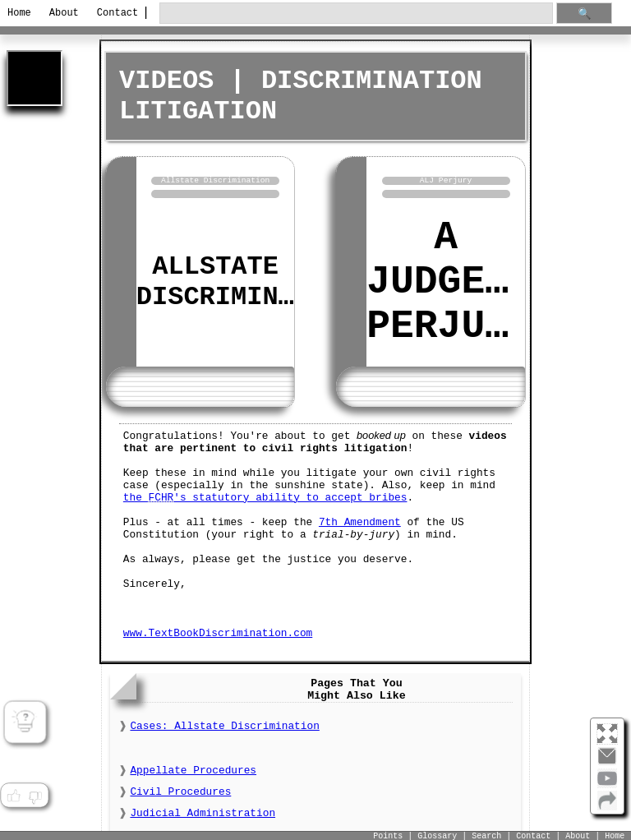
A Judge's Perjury (449, 280)
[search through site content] (356, 14)
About (64, 13)
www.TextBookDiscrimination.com (218, 630)
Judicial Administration (203, 811)
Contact (115, 13)
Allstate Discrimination (247, 280)
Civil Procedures (180, 789)
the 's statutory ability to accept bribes (265, 494)
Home (19, 13)
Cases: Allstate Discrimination (224, 724)
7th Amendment (360, 519)
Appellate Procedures (193, 768)
